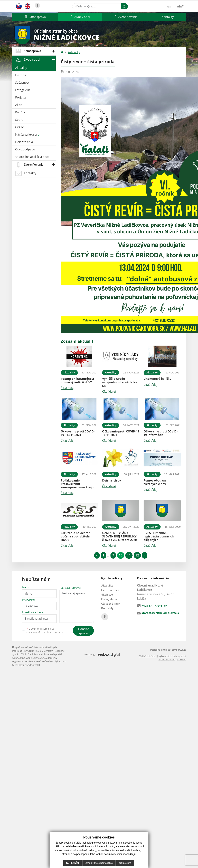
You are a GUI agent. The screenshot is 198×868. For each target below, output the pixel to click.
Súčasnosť (22, 83)
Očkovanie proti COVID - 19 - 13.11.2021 (78, 433)
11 (129, 555)
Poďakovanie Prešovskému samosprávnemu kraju (77, 484)
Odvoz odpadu (25, 149)
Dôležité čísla (24, 142)
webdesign (90, 654)
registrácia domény (23, 661)
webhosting (19, 658)
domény (52, 658)
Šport (19, 120)
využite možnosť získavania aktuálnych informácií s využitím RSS (35, 649)
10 (121, 555)
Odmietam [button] (125, 863)
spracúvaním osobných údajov (45, 632)
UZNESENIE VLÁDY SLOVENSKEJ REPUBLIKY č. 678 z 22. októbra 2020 (119, 536)
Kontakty (168, 17)
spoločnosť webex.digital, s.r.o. (50, 661)
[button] (35, 17)
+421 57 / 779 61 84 (155, 606)
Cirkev (19, 127)
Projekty (21, 97)
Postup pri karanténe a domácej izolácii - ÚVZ (77, 380)
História (21, 75)
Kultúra (20, 112)
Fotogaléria (23, 90)
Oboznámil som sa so (45, 630)
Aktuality (21, 68)
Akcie (19, 105)
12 (137, 555)
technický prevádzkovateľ (26, 665)
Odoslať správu (83, 631)
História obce (110, 590)
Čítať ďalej (68, 388)
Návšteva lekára (26, 134)
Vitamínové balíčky (157, 379)
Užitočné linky (111, 604)
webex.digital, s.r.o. (36, 658)
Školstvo (107, 595)
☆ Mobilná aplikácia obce (32, 157)
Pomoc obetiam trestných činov (155, 482)
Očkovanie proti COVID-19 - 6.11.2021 (121, 433)
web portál (56, 654)
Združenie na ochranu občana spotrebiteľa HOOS (77, 536)
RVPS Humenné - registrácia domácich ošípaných (159, 536)
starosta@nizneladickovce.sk (161, 613)
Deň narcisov (112, 480)
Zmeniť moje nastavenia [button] (99, 863)
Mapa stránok (42, 654)
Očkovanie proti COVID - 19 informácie (161, 433)
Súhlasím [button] (73, 863)
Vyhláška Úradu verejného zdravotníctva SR (120, 382)
